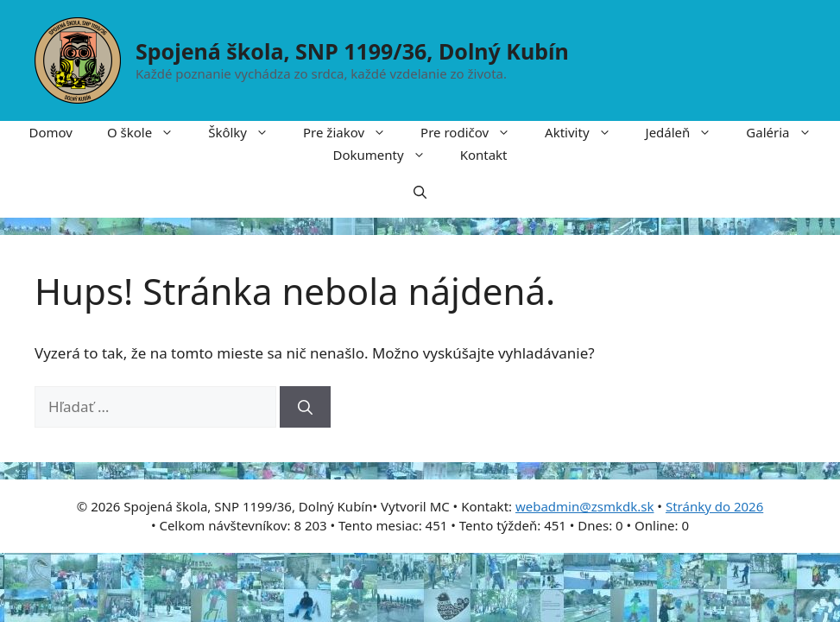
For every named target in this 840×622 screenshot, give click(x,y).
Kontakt (484, 155)
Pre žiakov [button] (353, 132)
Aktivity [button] (586, 132)
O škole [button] (149, 132)
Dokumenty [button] (387, 155)
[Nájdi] (305, 407)
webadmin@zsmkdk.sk (585, 506)
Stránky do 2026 (714, 506)
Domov (51, 132)
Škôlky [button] (247, 132)
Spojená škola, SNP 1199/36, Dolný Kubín (352, 51)
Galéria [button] (787, 132)
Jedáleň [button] (688, 132)
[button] (420, 192)
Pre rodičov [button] (474, 132)
